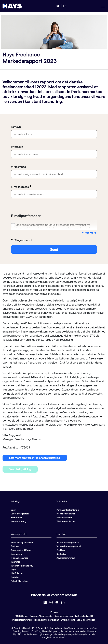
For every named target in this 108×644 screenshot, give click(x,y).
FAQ (17, 616)
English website (68, 620)
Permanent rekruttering (68, 510)
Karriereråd (16, 518)
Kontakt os (61, 554)
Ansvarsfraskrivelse (64, 616)
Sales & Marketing (19, 581)
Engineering (17, 554)
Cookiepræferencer (23, 620)
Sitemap (24, 616)
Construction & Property (22, 550)
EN (65, 6)
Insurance (16, 562)
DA (58, 6)
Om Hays (61, 550)
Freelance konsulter (66, 514)
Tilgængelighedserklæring (46, 620)
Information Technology (22, 566)
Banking (15, 546)
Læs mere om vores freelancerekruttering (35, 458)
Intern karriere (19, 521)
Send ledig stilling (20, 469)
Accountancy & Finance (22, 542)
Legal (13, 569)
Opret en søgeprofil (20, 514)
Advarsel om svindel (66, 558)
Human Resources (20, 558)
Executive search (64, 518)
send (54, 249)
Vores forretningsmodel (68, 542)
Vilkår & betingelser (86, 620)
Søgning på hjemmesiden (42, 616)
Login (14, 510)
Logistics (15, 577)
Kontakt (54, 612)
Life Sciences (17, 573)
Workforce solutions (66, 521)
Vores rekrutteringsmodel (69, 546)
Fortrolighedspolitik (84, 616)
